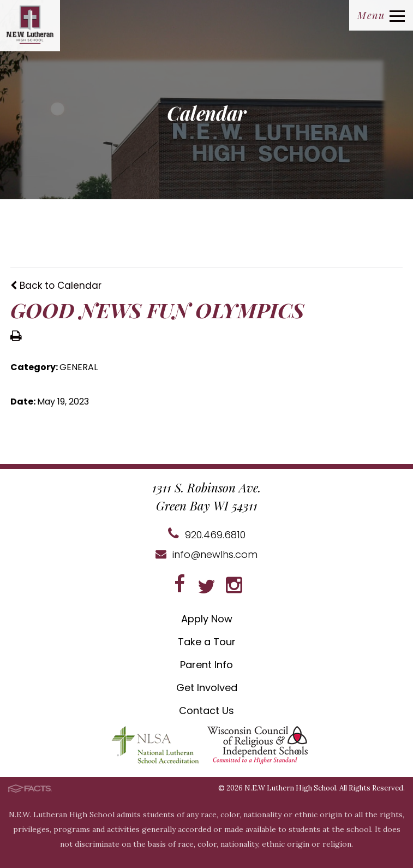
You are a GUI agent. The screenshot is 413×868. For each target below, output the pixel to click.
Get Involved (207, 688)
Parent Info (206, 665)
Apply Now (207, 619)
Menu (381, 15)
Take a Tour (207, 642)
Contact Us (206, 711)
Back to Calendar (56, 286)
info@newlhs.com (206, 554)
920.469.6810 (207, 535)
